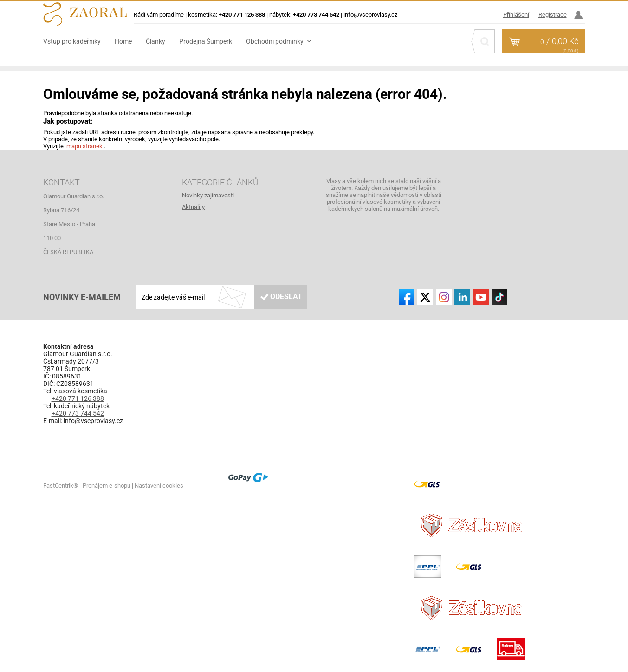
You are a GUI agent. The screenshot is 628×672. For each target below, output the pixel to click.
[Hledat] (485, 41)
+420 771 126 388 (78, 398)
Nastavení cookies (159, 486)
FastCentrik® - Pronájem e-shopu (87, 486)
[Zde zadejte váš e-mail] (221, 297)
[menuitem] (79, 41)
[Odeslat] (280, 297)
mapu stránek (84, 146)
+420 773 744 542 (78, 413)
